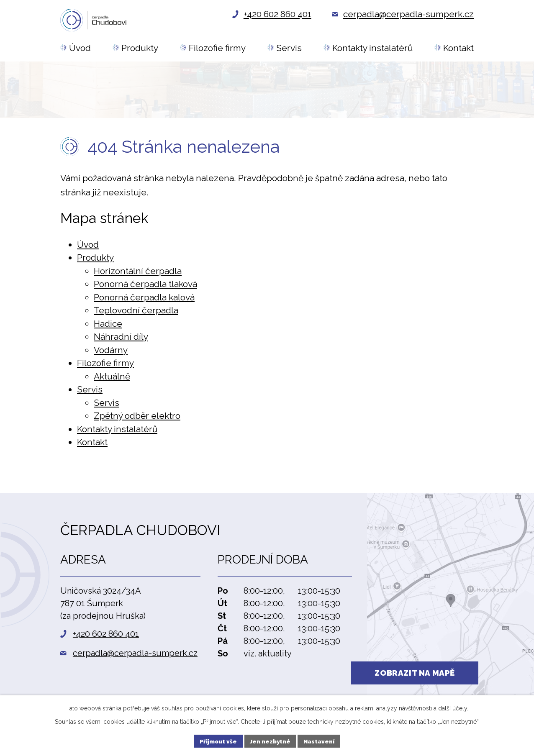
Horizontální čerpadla (138, 273)
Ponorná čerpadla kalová (144, 300)
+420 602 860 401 (106, 636)
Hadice (108, 326)
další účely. (453, 707)
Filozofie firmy (105, 365)
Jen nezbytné (270, 741)
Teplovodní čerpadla (136, 313)
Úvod (88, 247)
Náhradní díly (121, 339)
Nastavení (320, 741)
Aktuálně (112, 379)
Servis (90, 392)
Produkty (95, 260)
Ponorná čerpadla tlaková (145, 286)
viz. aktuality (268, 656)
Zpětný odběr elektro (137, 418)
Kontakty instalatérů (117, 432)
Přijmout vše (217, 741)
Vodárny (111, 352)
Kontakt (92, 445)
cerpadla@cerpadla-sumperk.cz (135, 656)
